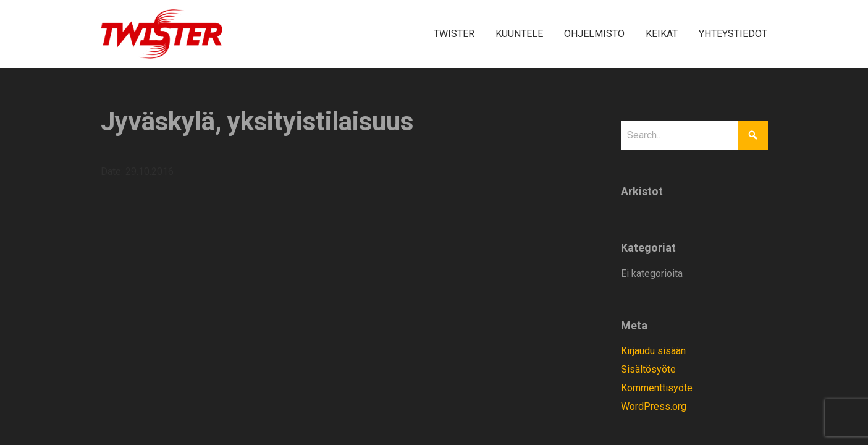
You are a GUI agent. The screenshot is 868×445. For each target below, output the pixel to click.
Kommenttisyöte (657, 388)
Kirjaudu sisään (653, 351)
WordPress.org (654, 406)
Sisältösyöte (648, 369)
